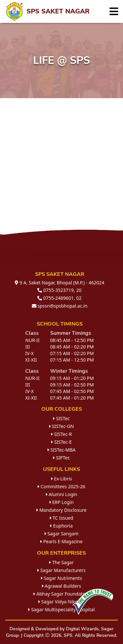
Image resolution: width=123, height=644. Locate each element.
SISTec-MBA (61, 450)
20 (79, 290)
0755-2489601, (56, 298)
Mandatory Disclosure (61, 510)
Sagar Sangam (62, 534)
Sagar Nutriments (61, 578)
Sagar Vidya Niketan (61, 602)
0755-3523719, (56, 290)
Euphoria (61, 526)
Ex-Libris (62, 479)
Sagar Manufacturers (61, 570)
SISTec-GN (62, 426)
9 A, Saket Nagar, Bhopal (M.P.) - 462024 (60, 283)
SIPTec (61, 458)
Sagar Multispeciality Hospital (61, 609)
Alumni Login (62, 494)
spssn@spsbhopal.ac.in (60, 306)
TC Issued (62, 518)
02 (79, 298)
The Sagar (61, 562)
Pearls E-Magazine (61, 541)
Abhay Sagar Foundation (61, 594)
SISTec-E (61, 442)
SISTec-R (61, 434)
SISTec (61, 418)
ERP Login (62, 502)
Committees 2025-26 (61, 486)
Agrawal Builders (62, 586)
